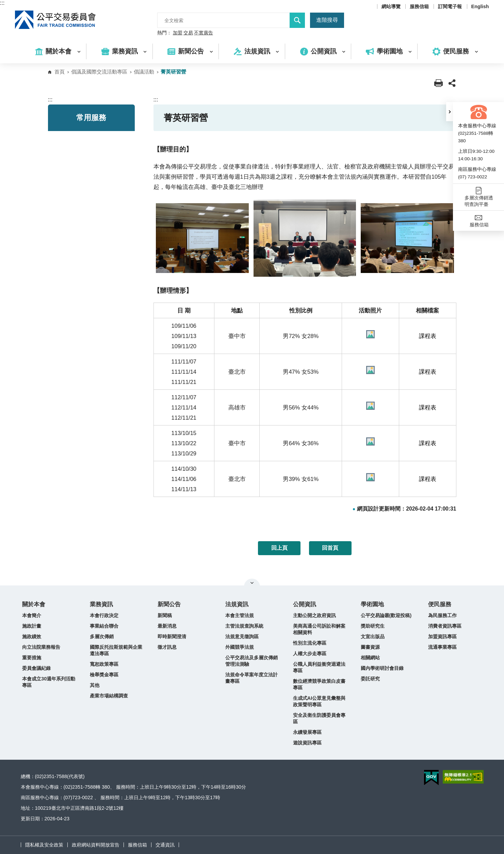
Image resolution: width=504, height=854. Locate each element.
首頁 (60, 72)
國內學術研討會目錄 (382, 668)
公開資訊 (305, 604)
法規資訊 (237, 604)
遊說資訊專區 (307, 743)
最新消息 (167, 626)
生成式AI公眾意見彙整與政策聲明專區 (319, 701)
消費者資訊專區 (445, 626)
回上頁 (279, 548)
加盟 (178, 33)
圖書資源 (370, 647)
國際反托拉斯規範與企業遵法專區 (116, 650)
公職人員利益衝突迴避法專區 (319, 667)
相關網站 (370, 658)
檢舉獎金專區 (104, 675)
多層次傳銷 (102, 637)
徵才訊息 (167, 647)
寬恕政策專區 (104, 664)
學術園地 (372, 604)
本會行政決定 (104, 615)
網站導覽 (391, 6)
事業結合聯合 (104, 626)
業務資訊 (101, 604)
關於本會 (34, 604)
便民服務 (440, 604)
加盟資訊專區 (442, 637)
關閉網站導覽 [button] (252, 583)
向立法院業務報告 (41, 647)
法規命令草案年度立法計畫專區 (251, 678)
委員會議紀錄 (36, 668)
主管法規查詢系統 (244, 626)
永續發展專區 (307, 732)
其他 (95, 685)
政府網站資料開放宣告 (96, 845)
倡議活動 (144, 72)
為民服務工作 (442, 615)
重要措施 (32, 658)
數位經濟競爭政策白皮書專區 (319, 684)
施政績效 (32, 637)
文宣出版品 (373, 637)
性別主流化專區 (310, 643)
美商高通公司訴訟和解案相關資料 (319, 629)
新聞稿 (165, 615)
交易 (188, 33)
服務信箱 (419, 6)
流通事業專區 (442, 647)
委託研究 (370, 679)
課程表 (428, 336)
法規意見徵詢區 (242, 637)
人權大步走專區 (310, 654)
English (480, 6)
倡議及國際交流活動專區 (99, 72)
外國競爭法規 (240, 647)
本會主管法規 (240, 615)
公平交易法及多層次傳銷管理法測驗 (251, 661)
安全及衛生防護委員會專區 (319, 718)
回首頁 (330, 548)
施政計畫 (32, 626)
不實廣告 (204, 33)
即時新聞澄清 (172, 637)
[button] (450, 112)
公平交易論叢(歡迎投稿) (386, 615)
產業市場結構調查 (109, 696)
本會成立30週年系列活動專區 (49, 682)
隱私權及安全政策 (44, 845)
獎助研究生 (373, 626)
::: (2, 3)
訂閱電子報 (450, 6)
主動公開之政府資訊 (314, 615)
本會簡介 (32, 615)
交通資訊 (165, 845)
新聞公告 (169, 604)
